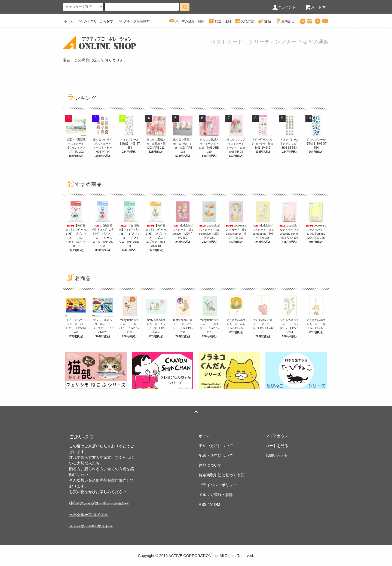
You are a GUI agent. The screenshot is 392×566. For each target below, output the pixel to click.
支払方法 (244, 21)
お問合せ (284, 21)
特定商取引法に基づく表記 (222, 475)
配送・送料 (220, 21)
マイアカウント (279, 436)
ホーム (69, 21)
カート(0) (316, 7)
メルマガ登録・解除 (186, 21)
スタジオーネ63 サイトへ (91, 526)
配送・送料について (216, 455)
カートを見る (277, 446)
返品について (210, 465)
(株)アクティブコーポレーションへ (99, 503)
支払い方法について (216, 446)
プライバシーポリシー (218, 485)
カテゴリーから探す (95, 21)
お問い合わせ (277, 455)
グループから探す (133, 21)
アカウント (284, 7)
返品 (264, 21)
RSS (203, 504)
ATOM (215, 504)
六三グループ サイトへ (89, 515)
